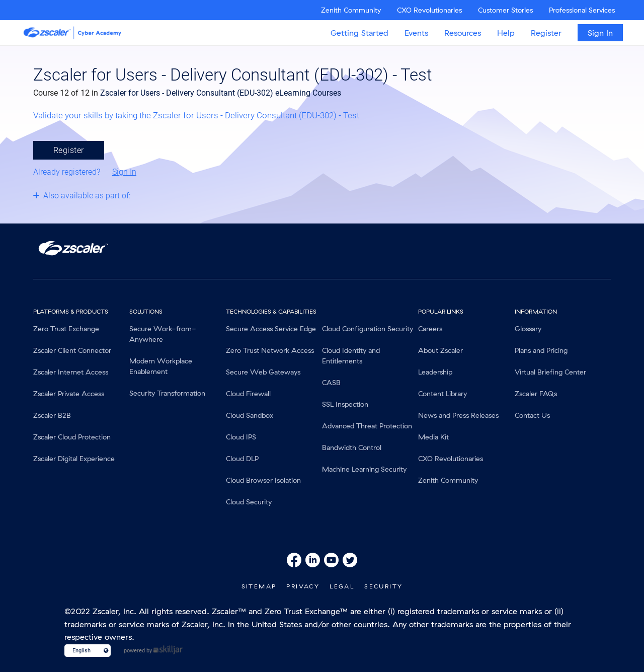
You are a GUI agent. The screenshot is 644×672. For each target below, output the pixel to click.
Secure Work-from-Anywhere (163, 334)
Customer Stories (505, 10)
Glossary (528, 329)
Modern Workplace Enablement (161, 366)
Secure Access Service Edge (271, 329)
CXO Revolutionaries (429, 10)
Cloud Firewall (248, 394)
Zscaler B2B (52, 415)
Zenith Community (351, 10)
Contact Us (532, 415)
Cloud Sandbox (250, 415)
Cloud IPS (241, 437)
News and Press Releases (458, 415)
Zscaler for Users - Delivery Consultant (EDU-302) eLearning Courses (221, 93)
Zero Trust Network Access (270, 350)
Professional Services (582, 10)
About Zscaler (440, 350)
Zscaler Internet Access (71, 372)
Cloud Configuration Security (368, 329)
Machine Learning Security (364, 469)
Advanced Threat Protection (367, 426)
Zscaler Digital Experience (74, 459)
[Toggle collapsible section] (143, 195)
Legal (342, 586)
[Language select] (83, 651)
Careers (430, 329)
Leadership (435, 372)
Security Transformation (167, 393)
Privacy (303, 586)
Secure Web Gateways (263, 372)
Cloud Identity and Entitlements (351, 356)
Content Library (442, 394)
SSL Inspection (345, 404)
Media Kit (433, 437)
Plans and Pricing (541, 350)
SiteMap (259, 586)
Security (383, 586)
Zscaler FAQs (536, 394)
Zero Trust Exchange (66, 329)
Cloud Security (249, 502)
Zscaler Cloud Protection (72, 437)
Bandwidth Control (352, 447)
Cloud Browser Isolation (263, 480)
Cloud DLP (242, 459)
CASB (331, 383)
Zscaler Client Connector (72, 350)
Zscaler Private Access (69, 394)
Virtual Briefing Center (550, 372)
